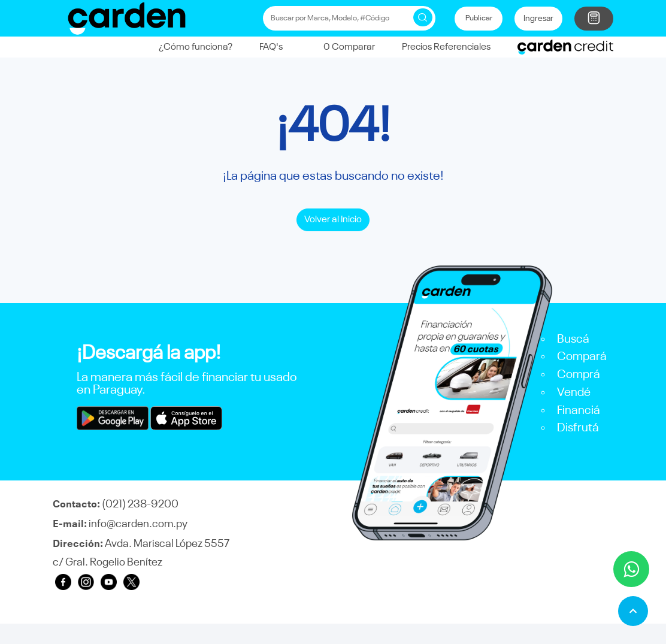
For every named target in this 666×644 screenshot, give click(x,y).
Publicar (479, 18)
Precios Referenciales (446, 47)
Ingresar (538, 18)
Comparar (342, 47)
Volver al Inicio (333, 219)
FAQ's (271, 47)
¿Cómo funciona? (196, 47)
